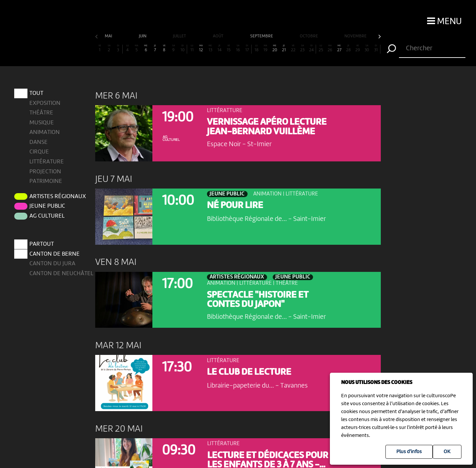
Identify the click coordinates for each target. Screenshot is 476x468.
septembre (262, 36)
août (219, 36)
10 (183, 48)
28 (348, 48)
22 (293, 48)
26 (330, 48)
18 (257, 48)
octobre (309, 36)
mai (109, 36)
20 (275, 48)
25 (321, 48)
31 (376, 48)
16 (238, 48)
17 (247, 48)
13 (210, 48)
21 (284, 48)
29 (358, 48)
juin (143, 36)
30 (367, 48)
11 (192, 48)
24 (312, 48)
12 (201, 48)
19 (265, 48)
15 (229, 48)
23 (302, 48)
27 (339, 48)
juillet (180, 36)
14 (219, 48)
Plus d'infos (409, 452)
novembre (356, 36)
